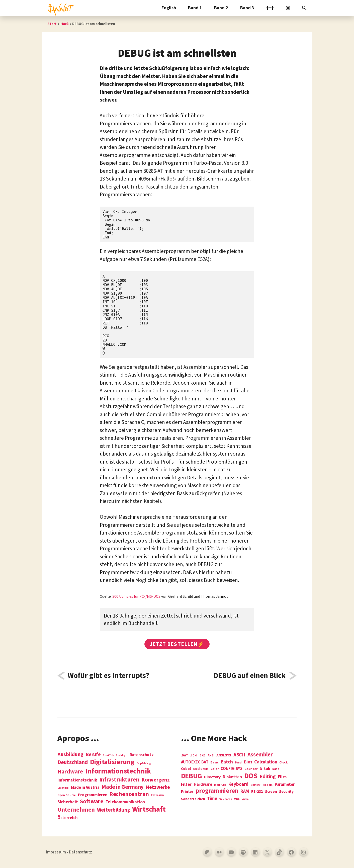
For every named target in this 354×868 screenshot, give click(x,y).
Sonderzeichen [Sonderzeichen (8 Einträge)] (193, 799)
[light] (288, 8)
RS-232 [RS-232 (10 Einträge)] (257, 792)
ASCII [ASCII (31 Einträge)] (239, 755)
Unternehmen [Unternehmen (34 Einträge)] (76, 810)
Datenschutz (80, 852)
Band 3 (247, 8)
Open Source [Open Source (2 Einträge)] (67, 795)
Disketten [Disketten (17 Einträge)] (232, 777)
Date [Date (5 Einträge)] (276, 769)
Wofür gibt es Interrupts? (108, 676)
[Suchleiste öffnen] (304, 8)
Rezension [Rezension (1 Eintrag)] (157, 795)
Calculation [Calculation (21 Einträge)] (266, 762)
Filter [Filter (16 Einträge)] (186, 785)
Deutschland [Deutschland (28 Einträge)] (73, 762)
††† (270, 8)
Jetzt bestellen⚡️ (177, 644)
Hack (65, 24)
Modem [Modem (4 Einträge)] (268, 785)
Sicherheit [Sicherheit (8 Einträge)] (68, 802)
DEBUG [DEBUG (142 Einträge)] (192, 776)
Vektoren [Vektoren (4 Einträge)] (226, 799)
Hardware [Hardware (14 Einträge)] (203, 785)
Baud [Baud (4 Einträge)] (238, 763)
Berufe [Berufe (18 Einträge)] (93, 755)
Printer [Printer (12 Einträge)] (187, 792)
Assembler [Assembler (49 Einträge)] (260, 755)
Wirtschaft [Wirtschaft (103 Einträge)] (149, 810)
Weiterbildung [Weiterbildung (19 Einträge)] (114, 810)
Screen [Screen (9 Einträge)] (271, 792)
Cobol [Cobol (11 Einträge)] (186, 769)
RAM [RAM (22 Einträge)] (245, 792)
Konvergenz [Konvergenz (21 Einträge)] (155, 780)
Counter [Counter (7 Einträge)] (251, 769)
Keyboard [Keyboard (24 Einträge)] (238, 784)
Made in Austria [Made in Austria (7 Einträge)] (85, 788)
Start (52, 24)
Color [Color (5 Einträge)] (215, 769)
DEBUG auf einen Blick (250, 676)
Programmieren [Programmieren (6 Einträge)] (93, 795)
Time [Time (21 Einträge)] (212, 799)
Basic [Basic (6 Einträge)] (214, 763)
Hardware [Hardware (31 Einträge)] (70, 772)
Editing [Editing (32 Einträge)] (268, 777)
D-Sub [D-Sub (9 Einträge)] (265, 769)
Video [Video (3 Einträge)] (245, 799)
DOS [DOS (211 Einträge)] (251, 776)
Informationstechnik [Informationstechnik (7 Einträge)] (77, 780)
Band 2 (221, 8)
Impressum (56, 852)
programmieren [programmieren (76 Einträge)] (217, 791)
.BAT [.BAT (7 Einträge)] (185, 756)
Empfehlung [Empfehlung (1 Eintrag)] (144, 763)
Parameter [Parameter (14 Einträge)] (285, 785)
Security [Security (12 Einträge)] (286, 792)
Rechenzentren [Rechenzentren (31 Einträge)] (129, 794)
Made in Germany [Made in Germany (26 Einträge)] (123, 787)
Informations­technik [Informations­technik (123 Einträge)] (118, 771)
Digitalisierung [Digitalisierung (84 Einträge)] (112, 762)
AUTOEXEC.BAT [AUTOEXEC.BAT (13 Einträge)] (195, 762)
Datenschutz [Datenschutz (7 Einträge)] (142, 755)
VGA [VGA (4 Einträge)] (237, 799)
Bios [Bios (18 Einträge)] (248, 762)
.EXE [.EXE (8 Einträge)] (202, 755)
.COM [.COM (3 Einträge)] (193, 756)
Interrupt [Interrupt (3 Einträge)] (220, 785)
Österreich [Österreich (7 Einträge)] (67, 818)
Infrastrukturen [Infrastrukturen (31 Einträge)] (119, 780)
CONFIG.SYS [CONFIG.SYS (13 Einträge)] (231, 769)
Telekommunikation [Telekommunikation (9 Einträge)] (125, 802)
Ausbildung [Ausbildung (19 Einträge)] (70, 754)
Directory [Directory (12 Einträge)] (212, 777)
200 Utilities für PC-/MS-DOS (136, 596)
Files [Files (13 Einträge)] (282, 777)
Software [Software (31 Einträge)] (92, 801)
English (169, 8)
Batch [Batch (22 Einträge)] (227, 762)
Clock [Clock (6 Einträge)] (284, 763)
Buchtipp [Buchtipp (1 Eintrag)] (122, 755)
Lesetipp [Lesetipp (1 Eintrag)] (63, 788)
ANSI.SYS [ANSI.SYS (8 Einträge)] (224, 755)
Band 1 (195, 8)
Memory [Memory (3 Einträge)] (255, 785)
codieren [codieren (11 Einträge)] (201, 769)
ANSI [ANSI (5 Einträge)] (211, 756)
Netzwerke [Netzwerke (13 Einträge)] (158, 787)
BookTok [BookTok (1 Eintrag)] (108, 755)
